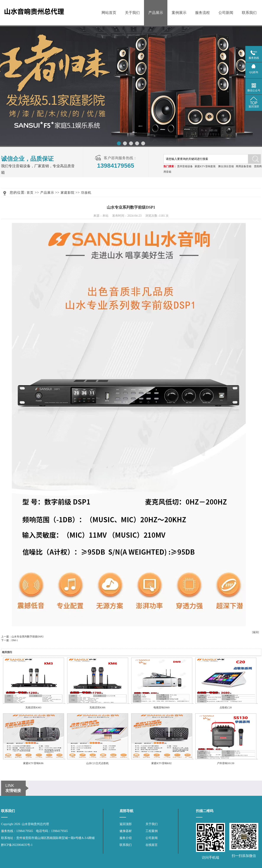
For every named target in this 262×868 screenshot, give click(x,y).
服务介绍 (126, 838)
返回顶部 (126, 824)
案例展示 (179, 13)
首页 (30, 193)
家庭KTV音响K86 (33, 763)
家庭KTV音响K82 (161, 763)
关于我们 (132, 13)
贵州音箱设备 (185, 166)
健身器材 (126, 831)
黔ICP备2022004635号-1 (17, 845)
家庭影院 (68, 193)
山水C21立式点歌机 (97, 763)
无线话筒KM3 (33, 708)
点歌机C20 (226, 708)
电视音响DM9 (161, 708)
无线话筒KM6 (97, 708)
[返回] (256, 632)
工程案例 (152, 831)
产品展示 (156, 13)
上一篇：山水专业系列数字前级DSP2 (22, 637)
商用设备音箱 (244, 166)
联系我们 (249, 13)
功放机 (86, 193)
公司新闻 (226, 13)
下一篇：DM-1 (9, 640)
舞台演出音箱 (226, 166)
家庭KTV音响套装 (205, 166)
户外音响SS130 (226, 763)
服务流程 (202, 13)
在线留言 (152, 845)
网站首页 (109, 13)
